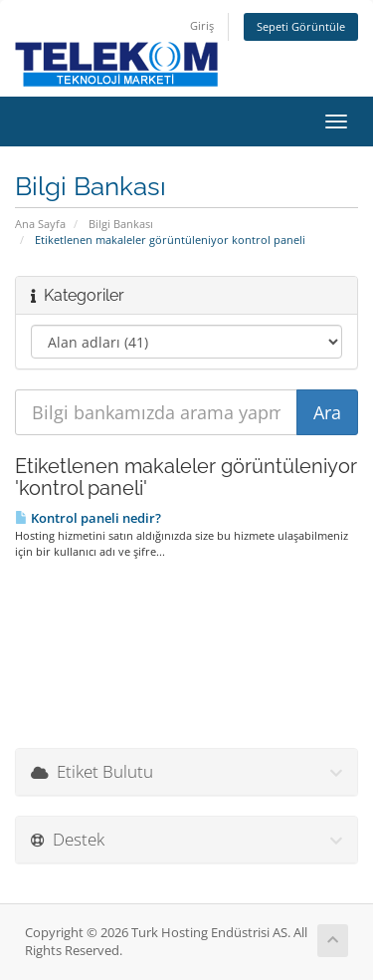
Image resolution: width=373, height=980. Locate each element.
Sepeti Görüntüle (301, 26)
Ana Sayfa (40, 224)
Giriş (202, 25)
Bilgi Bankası (121, 224)
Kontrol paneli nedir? (88, 518)
